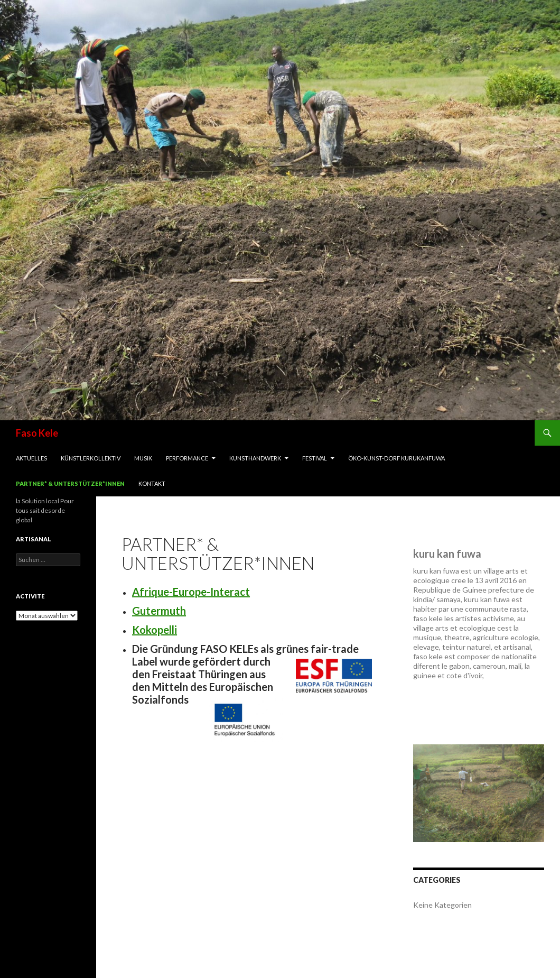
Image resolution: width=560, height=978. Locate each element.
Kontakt (152, 483)
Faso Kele (37, 433)
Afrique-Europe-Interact (191, 592)
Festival (315, 458)
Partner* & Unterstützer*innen (70, 483)
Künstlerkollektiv (91, 458)
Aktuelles (31, 458)
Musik (143, 458)
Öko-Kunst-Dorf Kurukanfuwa (396, 458)
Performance (187, 458)
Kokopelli (155, 630)
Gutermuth (159, 611)
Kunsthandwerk (255, 458)
